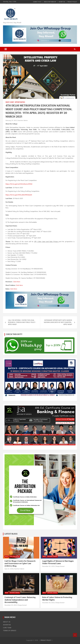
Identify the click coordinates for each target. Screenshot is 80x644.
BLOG (7, 556)
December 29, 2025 (11, 605)
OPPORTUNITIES (20, 102)
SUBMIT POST (37, 2)
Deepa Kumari (60, 566)
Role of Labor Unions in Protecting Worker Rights (57, 599)
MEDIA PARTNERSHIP (50, 2)
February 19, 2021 (11, 121)
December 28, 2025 (48, 603)
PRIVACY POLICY (72, 2)
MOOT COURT (10, 102)
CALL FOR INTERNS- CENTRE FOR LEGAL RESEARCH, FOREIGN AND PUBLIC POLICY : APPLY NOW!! (22, 322)
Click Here (17, 282)
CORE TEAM (7, 628)
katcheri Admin (19, 569)
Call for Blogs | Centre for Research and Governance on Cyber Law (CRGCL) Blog (20, 564)
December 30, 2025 (48, 566)
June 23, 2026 (9, 569)
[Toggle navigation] (6, 49)
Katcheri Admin (23, 121)
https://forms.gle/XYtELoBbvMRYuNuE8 (19, 195)
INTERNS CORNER (52, 556)
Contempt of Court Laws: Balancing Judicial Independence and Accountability (20, 600)
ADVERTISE (62, 2)
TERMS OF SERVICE (10, 630)
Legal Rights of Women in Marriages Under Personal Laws (58, 562)
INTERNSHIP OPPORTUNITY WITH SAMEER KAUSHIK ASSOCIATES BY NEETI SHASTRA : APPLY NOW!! (58, 322)
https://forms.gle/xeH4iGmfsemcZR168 (19, 184)
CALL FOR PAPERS (15, 556)
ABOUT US (7, 622)
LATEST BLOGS (11, 534)
